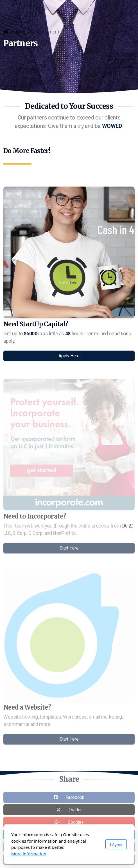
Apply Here (69, 356)
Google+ (76, 823)
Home (18, 32)
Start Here (69, 549)
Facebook (75, 798)
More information (29, 854)
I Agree (116, 844)
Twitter (75, 811)
